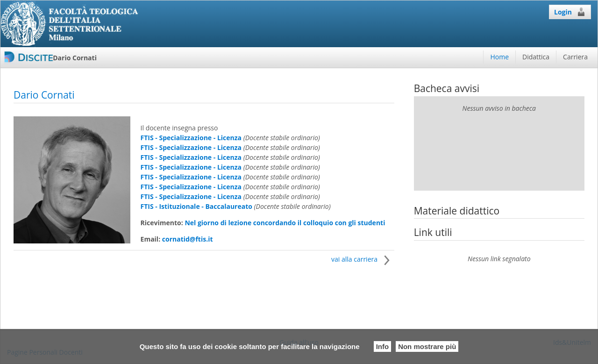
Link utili (433, 232)
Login (570, 12)
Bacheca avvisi (447, 88)
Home (499, 57)
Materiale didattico (457, 211)
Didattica (536, 57)
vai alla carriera (363, 259)
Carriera (575, 57)
